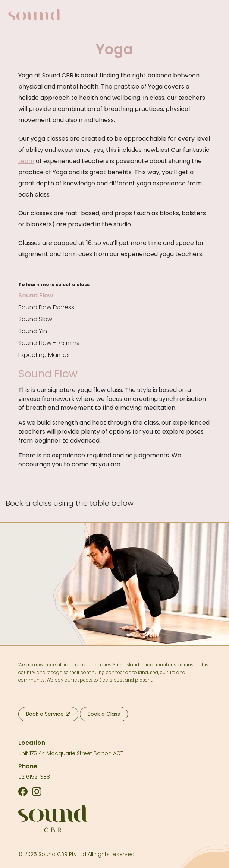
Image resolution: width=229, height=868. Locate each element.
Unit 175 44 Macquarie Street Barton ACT (71, 753)
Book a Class (104, 714)
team (26, 161)
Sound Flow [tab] (36, 295)
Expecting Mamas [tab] (44, 355)
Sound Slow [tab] (35, 319)
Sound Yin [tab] (33, 331)
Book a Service (48, 714)
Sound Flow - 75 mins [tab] (49, 343)
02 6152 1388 (34, 777)
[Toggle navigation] (213, 15)
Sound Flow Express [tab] (46, 307)
